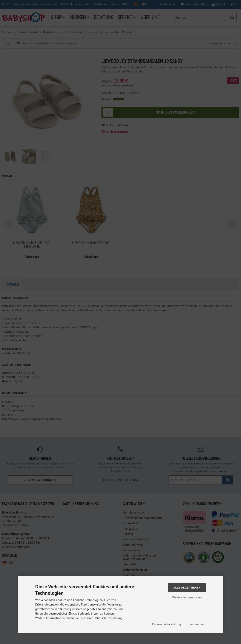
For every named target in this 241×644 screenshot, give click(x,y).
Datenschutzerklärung (167, 624)
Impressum (196, 624)
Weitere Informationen (187, 597)
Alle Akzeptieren (187, 588)
